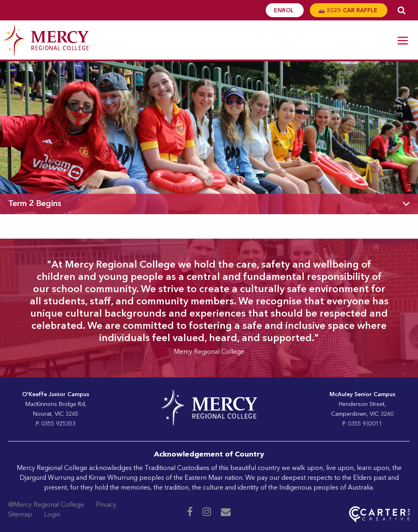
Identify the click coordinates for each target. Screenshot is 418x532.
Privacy (106, 505)
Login (52, 515)
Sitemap (20, 515)
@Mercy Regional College (46, 505)
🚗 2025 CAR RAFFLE (349, 11)
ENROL (285, 11)
